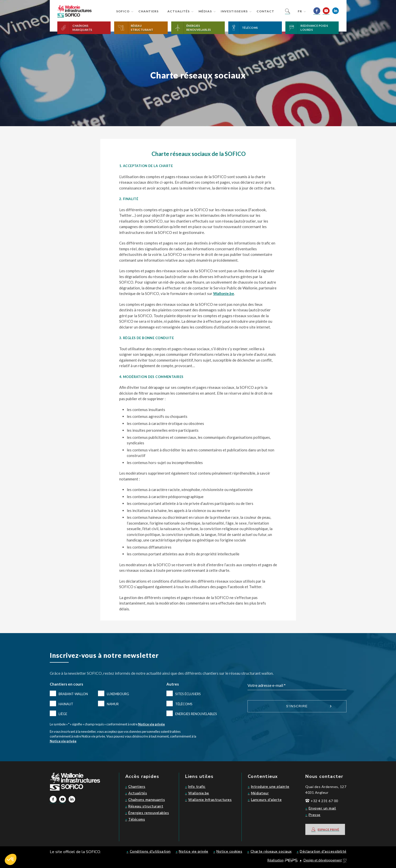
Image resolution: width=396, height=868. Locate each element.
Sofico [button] (123, 11)
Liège (63, 714)
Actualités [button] (179, 11)
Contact (265, 11)
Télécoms (184, 704)
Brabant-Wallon (73, 694)
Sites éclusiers (188, 694)
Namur (113, 704)
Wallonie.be (224, 293)
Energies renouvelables (196, 714)
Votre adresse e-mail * (267, 685)
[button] (84, 28)
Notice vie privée (152, 724)
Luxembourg (118, 694)
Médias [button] (205, 11)
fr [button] (300, 11)
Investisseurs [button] (234, 11)
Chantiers (148, 11)
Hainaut (66, 704)
